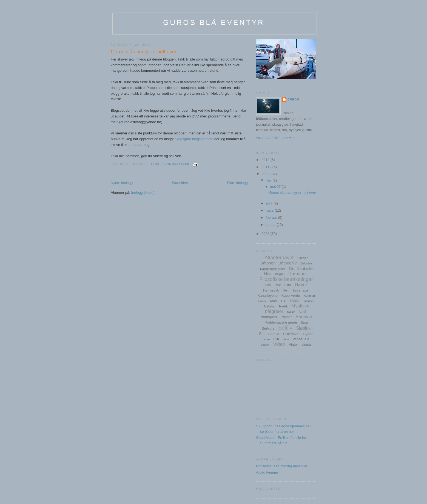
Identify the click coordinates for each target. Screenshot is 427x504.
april (270, 203)
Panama (304, 317)
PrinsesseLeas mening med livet (282, 466)
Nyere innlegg (122, 183)
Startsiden (180, 183)
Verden (265, 345)
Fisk (268, 285)
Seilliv (285, 328)
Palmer (286, 317)
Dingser (280, 274)
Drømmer (298, 274)
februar (272, 218)
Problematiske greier (281, 322)
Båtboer (268, 263)
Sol (262, 334)
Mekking (270, 306)
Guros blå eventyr (214, 22)
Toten (266, 339)
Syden (308, 334)
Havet (301, 285)
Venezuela (301, 339)
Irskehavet (301, 290)
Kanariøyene (267, 296)
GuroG (293, 100)
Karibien (309, 296)
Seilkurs (268, 328)
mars (270, 210)
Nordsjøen (269, 317)
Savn (304, 322)
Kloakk (262, 301)
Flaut (278, 285)
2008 (266, 234)
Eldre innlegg (237, 183)
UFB (276, 339)
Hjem (286, 291)
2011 (266, 167)
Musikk (283, 306)
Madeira (309, 301)
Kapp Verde (291, 296)
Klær (274, 301)
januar (271, 225)
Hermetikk (271, 290)
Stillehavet (291, 334)
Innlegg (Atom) (143, 193)
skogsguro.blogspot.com (194, 139)
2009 (266, 174)
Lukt (284, 301)
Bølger (303, 258)
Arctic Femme (267, 472)
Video (279, 344)
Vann (286, 339)
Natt (302, 311)
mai (269, 180)
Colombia (306, 263)
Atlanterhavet (279, 258)
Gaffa (288, 285)
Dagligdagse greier (273, 269)
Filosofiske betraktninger (286, 279)
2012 (266, 160)
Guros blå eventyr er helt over (144, 52)
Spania (274, 334)
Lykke (295, 301)
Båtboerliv (288, 263)
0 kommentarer (176, 164)
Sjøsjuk (303, 328)
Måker (291, 312)
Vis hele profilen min (275, 138)
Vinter (294, 345)
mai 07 (276, 187)
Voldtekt (307, 345)
